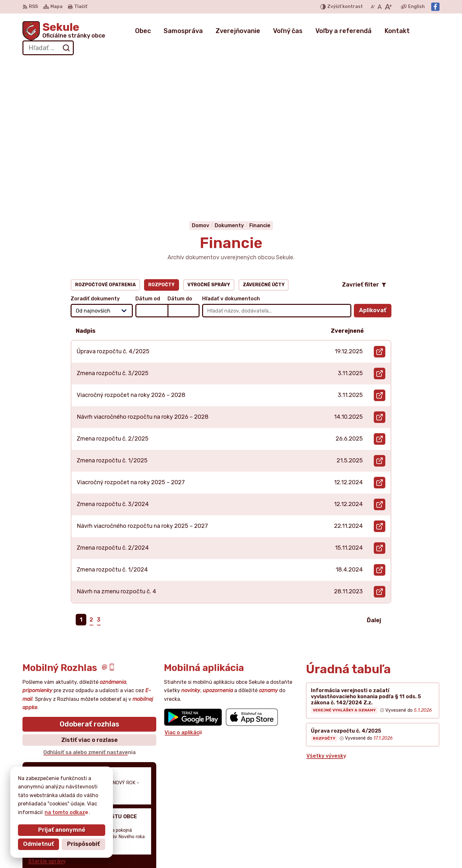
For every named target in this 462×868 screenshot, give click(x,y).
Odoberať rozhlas (90, 579)
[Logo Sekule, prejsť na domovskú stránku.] (64, 31)
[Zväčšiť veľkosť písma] (388, 7)
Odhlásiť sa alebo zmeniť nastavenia (90, 607)
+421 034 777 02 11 (392, 821)
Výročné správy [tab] (209, 139)
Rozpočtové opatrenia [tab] (105, 139)
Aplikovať (375, 167)
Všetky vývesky (326, 611)
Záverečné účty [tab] (264, 139)
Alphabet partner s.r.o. (117, 789)
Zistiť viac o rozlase (90, 595)
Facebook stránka (391, 836)
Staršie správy (47, 716)
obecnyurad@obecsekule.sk (403, 829)
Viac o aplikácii (183, 587)
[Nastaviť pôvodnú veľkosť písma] (380, 7)
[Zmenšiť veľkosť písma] (373, 7)
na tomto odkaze (66, 812)
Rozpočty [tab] (161, 139)
